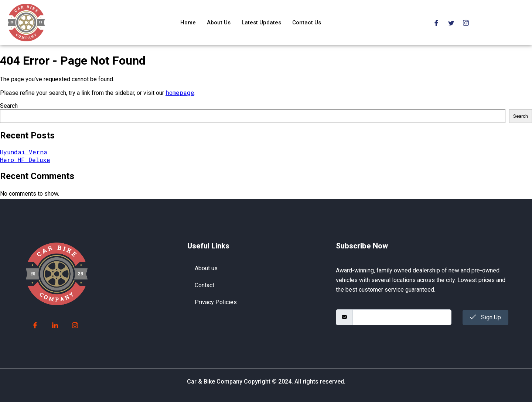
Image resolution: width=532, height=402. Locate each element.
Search (9, 106)
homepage (180, 92)
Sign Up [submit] (485, 317)
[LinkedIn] (55, 326)
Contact (204, 285)
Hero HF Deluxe (25, 160)
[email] (402, 317)
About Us (219, 23)
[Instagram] (466, 22)
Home (188, 23)
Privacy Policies (216, 302)
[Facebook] (436, 22)
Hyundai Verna (24, 152)
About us (206, 268)
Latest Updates (261, 23)
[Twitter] (451, 22)
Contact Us (307, 23)
